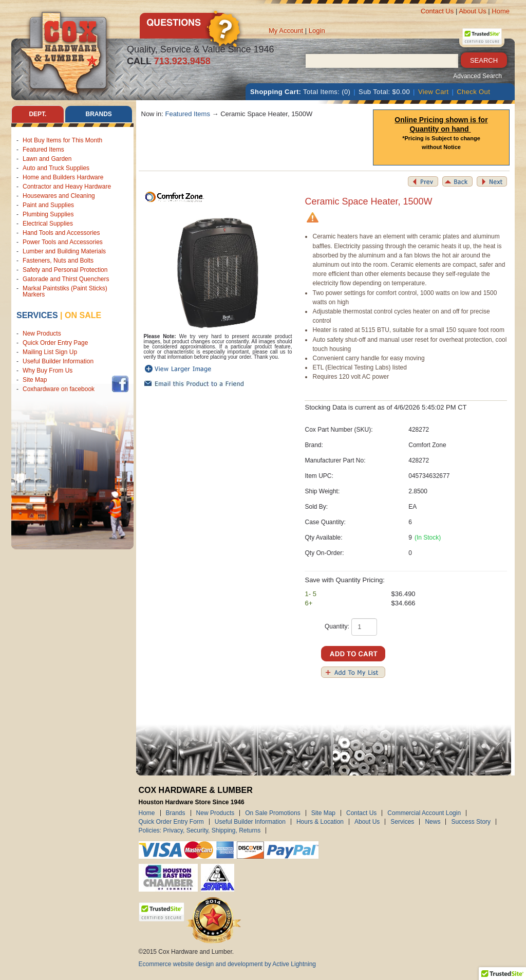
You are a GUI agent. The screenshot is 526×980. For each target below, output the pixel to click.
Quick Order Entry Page (55, 343)
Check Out (473, 92)
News (433, 822)
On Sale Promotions (273, 813)
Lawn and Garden (47, 159)
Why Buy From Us (48, 371)
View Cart (434, 92)
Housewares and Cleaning (59, 196)
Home (501, 11)
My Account (286, 31)
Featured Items (43, 150)
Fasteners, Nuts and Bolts (58, 261)
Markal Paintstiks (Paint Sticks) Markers (65, 291)
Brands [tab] (99, 114)
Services (37, 315)
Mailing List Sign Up (50, 352)
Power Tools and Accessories (63, 242)
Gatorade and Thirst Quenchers (66, 279)
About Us (472, 11)
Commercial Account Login (424, 813)
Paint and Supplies (48, 205)
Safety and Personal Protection (65, 270)
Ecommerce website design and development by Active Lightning (228, 964)
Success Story (471, 822)
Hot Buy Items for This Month (62, 140)
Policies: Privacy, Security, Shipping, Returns (200, 830)
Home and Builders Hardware (63, 177)
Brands (176, 813)
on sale (83, 315)
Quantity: (337, 626)
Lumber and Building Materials (64, 251)
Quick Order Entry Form (171, 822)
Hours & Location (320, 822)
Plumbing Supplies (48, 214)
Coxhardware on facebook (60, 389)
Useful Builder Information (58, 361)
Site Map (35, 380)
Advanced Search (477, 76)
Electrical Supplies (48, 224)
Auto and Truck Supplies (56, 168)
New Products (42, 334)
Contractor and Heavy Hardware (67, 187)
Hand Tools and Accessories (61, 233)
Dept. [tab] (37, 114)
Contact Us (437, 11)
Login (317, 31)
